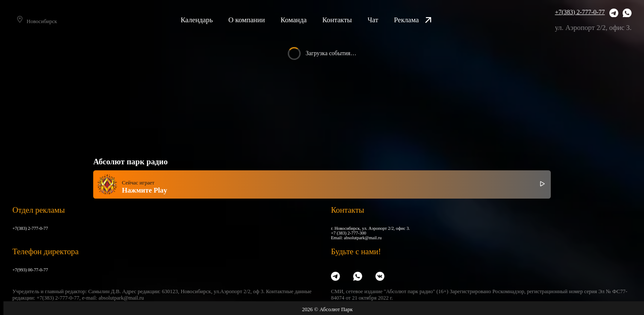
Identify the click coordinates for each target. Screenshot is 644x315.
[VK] (380, 277)
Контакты (348, 20)
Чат (384, 20)
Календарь (208, 20)
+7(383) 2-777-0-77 (580, 12)
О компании (258, 20)
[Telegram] (614, 14)
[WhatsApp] (627, 14)
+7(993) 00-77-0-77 (30, 270)
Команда (305, 20)
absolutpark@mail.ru (363, 238)
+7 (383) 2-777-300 (349, 233)
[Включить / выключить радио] (542, 184)
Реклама (424, 20)
